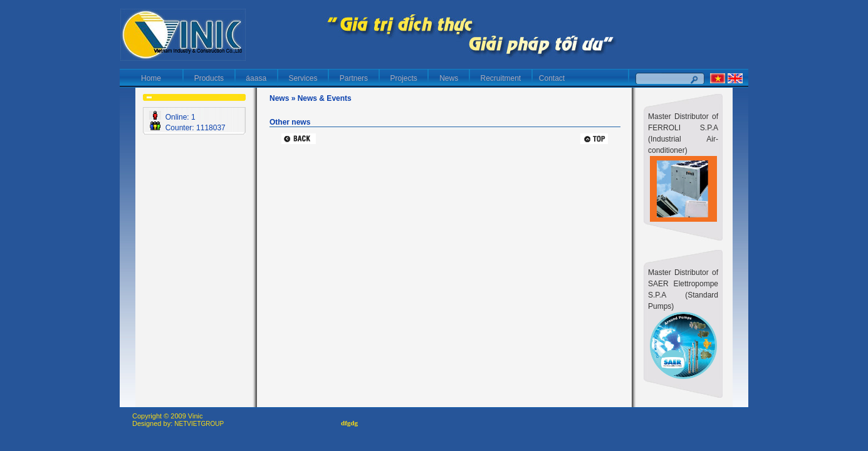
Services (303, 78)
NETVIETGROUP (199, 424)
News (448, 78)
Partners (354, 78)
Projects (404, 78)
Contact (552, 78)
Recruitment (501, 78)
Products (209, 78)
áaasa (256, 78)
